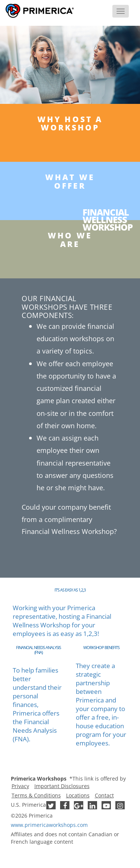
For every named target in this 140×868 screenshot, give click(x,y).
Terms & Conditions (36, 795)
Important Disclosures (62, 786)
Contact (104, 795)
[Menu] (121, 11)
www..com (49, 825)
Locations (78, 795)
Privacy (20, 786)
